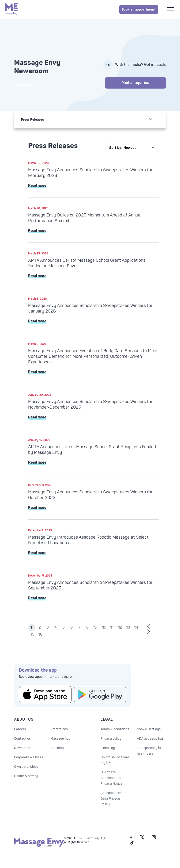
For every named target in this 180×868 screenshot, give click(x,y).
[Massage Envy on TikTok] (132, 844)
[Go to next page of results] (148, 632)
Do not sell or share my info (115, 760)
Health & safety (26, 776)
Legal (107, 719)
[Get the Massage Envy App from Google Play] (100, 695)
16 (40, 634)
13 (128, 627)
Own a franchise (26, 767)
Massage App (60, 739)
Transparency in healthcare (149, 751)
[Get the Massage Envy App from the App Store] (45, 695)
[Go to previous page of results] (148, 627)
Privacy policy (111, 739)
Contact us (22, 739)
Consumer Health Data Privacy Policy (114, 799)
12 (120, 627)
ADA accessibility (150, 739)
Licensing (108, 748)
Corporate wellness (28, 757)
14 (136, 627)
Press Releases (32, 120)
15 (32, 634)
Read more (37, 186)
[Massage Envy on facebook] (132, 839)
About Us (24, 719)
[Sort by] (133, 148)
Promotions (59, 729)
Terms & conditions (115, 729)
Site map (57, 748)
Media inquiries (135, 83)
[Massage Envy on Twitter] (142, 839)
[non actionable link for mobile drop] (150, 119)
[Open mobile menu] (171, 10)
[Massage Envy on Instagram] (154, 839)
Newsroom (22, 748)
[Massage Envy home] (11, 9)
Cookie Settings (149, 729)
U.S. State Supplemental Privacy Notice (112, 778)
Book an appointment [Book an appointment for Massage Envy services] (139, 9)
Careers (20, 729)
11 (112, 627)
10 (104, 627)
